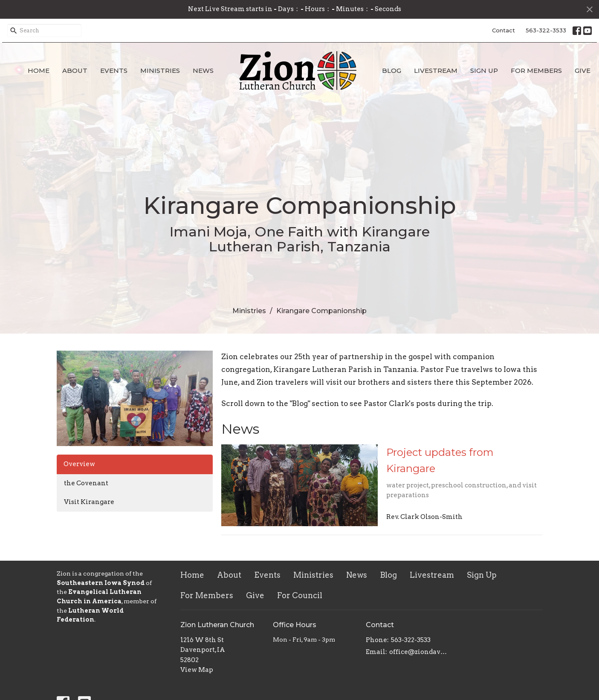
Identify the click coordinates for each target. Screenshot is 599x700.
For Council (300, 595)
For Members (536, 71)
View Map (197, 670)
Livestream (436, 71)
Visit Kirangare (89, 502)
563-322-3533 (546, 30)
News (203, 71)
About (75, 71)
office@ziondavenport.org (420, 652)
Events (114, 71)
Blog (392, 71)
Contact (504, 30)
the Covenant (86, 483)
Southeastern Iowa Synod (101, 583)
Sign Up (484, 71)
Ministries (160, 71)
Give (583, 71)
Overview (79, 464)
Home (39, 71)
